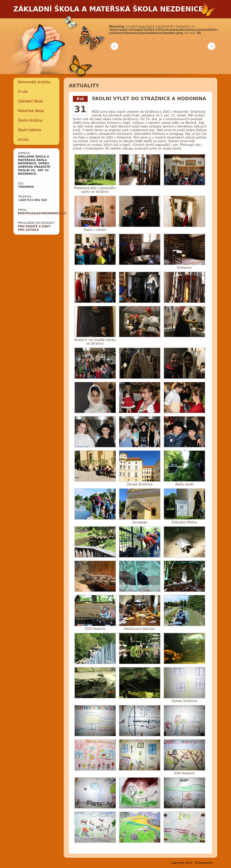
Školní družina (30, 120)
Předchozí (114, 46)
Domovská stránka (34, 82)
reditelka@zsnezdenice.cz (42, 213)
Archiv (23, 140)
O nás (23, 92)
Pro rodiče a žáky (34, 226)
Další (211, 46)
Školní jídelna (30, 130)
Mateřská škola (31, 111)
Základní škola (30, 101)
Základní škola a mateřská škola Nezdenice (108, 9)
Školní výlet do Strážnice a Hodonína (149, 99)
